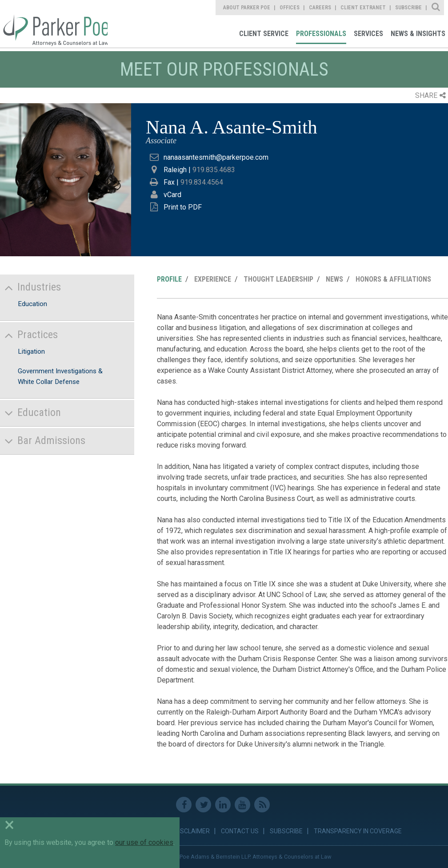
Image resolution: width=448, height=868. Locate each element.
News (334, 279)
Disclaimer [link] (192, 831)
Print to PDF (183, 207)
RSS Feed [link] (262, 805)
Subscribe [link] (408, 8)
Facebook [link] (184, 805)
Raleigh (175, 170)
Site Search (436, 8)
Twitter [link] (203, 805)
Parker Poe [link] (54, 24)
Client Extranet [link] (363, 8)
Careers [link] (320, 8)
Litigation (31, 351)
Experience (213, 279)
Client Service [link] (264, 34)
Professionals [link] (321, 34)
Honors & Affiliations (393, 279)
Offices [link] (290, 8)
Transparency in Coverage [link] (358, 831)
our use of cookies (144, 842)
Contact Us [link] (240, 831)
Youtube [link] (242, 805)
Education (32, 304)
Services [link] (368, 34)
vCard (172, 195)
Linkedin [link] (223, 805)
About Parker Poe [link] (247, 8)
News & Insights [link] (418, 34)
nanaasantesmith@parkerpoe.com (216, 157)
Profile (169, 279)
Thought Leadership (278, 279)
